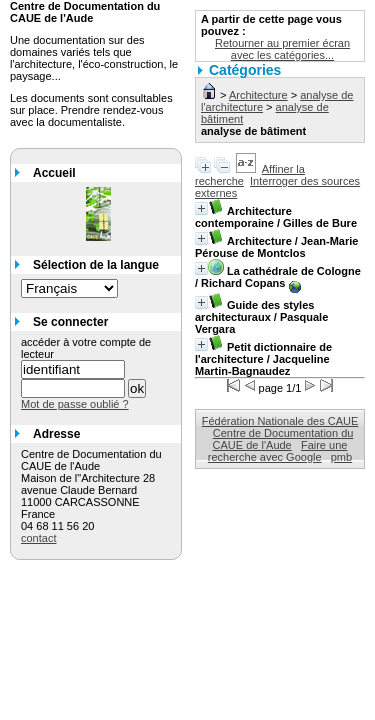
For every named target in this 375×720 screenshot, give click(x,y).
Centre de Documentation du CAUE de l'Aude (283, 439)
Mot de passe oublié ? (75, 404)
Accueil (54, 173)
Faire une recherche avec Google (278, 451)
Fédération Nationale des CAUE (280, 421)
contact (38, 538)
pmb (341, 457)
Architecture (258, 95)
